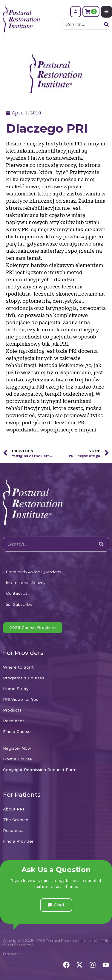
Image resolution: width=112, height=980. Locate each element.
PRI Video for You (21, 699)
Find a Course (17, 731)
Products (12, 710)
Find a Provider (18, 841)
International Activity (26, 583)
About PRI (13, 809)
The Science (16, 820)
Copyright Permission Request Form (40, 770)
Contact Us (17, 593)
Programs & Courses (24, 678)
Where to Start (18, 667)
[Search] (106, 24)
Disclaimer (12, 954)
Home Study (16, 689)
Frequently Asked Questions (33, 572)
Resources (14, 721)
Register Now (17, 748)
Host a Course (17, 759)
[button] (56, 905)
